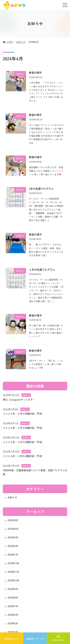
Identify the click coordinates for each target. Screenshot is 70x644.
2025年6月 (13, 615)
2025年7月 (13, 606)
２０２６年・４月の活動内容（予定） (23, 442)
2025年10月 (13, 580)
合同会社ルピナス (12, 639)
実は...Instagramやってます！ (19, 399)
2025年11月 (13, 572)
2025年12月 (13, 563)
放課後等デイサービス (35, 639)
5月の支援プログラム (41, 189)
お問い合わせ (58, 638)
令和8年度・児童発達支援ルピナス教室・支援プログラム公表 (35, 472)
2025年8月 (13, 598)
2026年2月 (13, 546)
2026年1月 (13, 555)
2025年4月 (13, 632)
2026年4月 (13, 529)
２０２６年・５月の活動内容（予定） (23, 428)
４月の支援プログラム (42, 270)
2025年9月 (13, 589)
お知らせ (26, 395)
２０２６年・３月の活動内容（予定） (23, 456)
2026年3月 (13, 537)
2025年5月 (13, 623)
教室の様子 (35, 73)
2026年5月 (13, 520)
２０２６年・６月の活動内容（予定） (23, 414)
